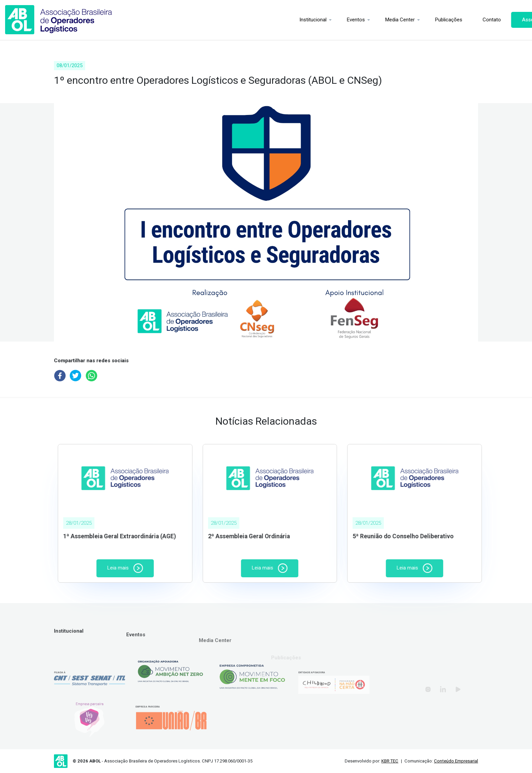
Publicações (416, 20)
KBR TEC (390, 761)
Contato (459, 20)
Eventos (323, 20)
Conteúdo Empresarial (456, 761)
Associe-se (502, 20)
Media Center (367, 20)
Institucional (280, 20)
